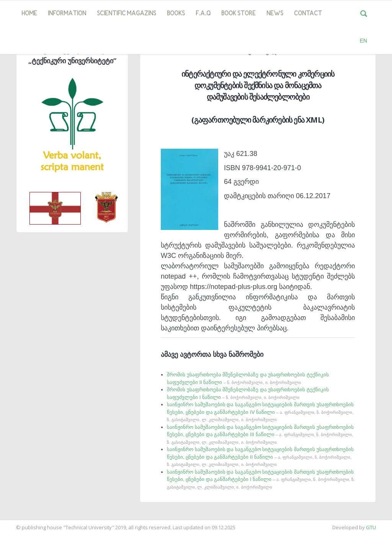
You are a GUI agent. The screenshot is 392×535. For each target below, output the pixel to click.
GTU (371, 527)
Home (29, 14)
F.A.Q (203, 14)
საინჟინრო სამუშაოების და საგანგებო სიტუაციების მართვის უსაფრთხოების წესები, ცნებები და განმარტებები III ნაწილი (260, 434)
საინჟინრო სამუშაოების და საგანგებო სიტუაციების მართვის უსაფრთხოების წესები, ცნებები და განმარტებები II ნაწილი (260, 457)
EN (363, 41)
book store (238, 14)
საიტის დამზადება (23, 524)
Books (176, 14)
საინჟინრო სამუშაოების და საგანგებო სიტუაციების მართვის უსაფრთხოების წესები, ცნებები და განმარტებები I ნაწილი (261, 479)
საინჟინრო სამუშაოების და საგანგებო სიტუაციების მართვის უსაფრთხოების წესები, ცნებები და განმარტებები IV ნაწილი (260, 412)
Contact (308, 14)
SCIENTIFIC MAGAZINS (127, 14)
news (275, 14)
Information (67, 14)
